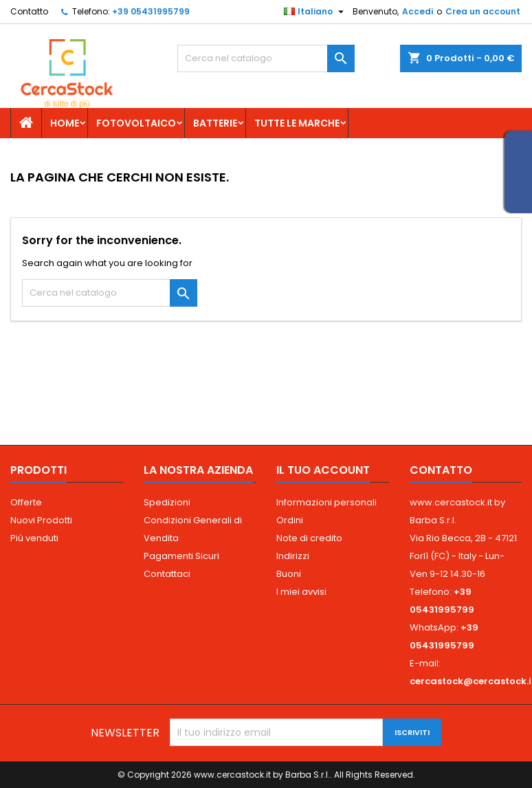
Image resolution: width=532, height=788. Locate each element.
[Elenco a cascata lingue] (315, 12)
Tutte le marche (297, 123)
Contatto (29, 11)
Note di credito (309, 538)
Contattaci (167, 574)
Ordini (290, 520)
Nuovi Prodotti (41, 520)
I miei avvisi (301, 592)
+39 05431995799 (151, 11)
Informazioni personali (326, 502)
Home (65, 123)
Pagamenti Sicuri (181, 556)
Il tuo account (323, 470)
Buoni (289, 574)
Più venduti (34, 538)
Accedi (418, 11)
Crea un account (483, 11)
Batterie (215, 123)
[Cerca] (266, 58)
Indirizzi (293, 556)
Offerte (26, 502)
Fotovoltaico (136, 123)
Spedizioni (167, 502)
